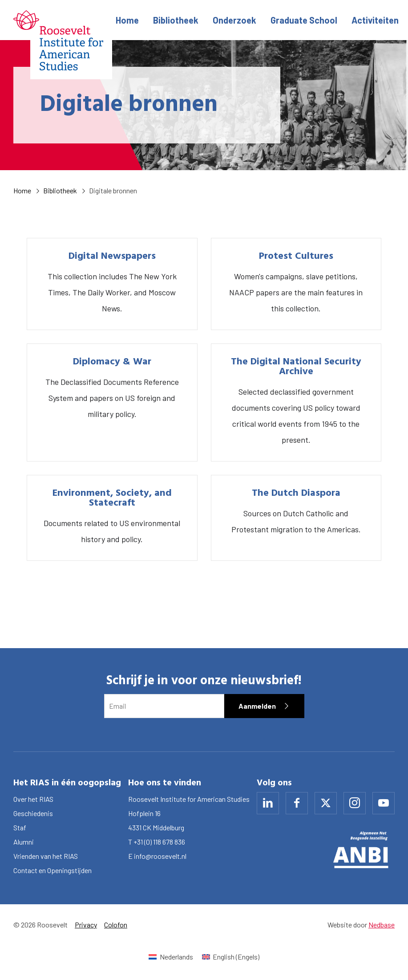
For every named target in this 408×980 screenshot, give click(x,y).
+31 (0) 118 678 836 (159, 842)
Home (127, 20)
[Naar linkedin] (268, 803)
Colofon (116, 925)
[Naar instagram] (355, 803)
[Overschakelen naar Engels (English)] (231, 957)
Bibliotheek (176, 20)
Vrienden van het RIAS (46, 856)
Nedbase (382, 925)
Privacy (86, 925)
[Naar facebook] (297, 803)
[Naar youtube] (384, 803)
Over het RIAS (33, 799)
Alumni (24, 842)
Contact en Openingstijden (53, 870)
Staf (20, 827)
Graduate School (304, 20)
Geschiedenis (33, 813)
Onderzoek (234, 20)
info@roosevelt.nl (160, 856)
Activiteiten (375, 20)
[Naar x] (326, 803)
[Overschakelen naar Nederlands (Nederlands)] (171, 957)
